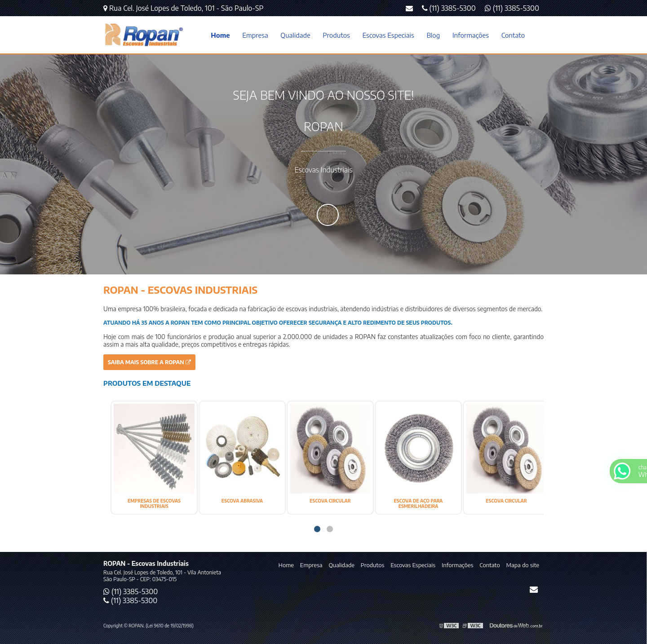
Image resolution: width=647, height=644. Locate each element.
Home (220, 35)
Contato (513, 35)
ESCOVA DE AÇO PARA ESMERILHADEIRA (419, 503)
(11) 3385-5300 (512, 8)
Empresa (255, 35)
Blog (433, 35)
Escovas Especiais (388, 35)
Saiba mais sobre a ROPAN (149, 362)
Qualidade (295, 35)
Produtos (336, 35)
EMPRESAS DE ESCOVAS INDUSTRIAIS (154, 503)
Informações (471, 35)
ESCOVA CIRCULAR (330, 501)
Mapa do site (523, 565)
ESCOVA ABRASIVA (242, 501)
